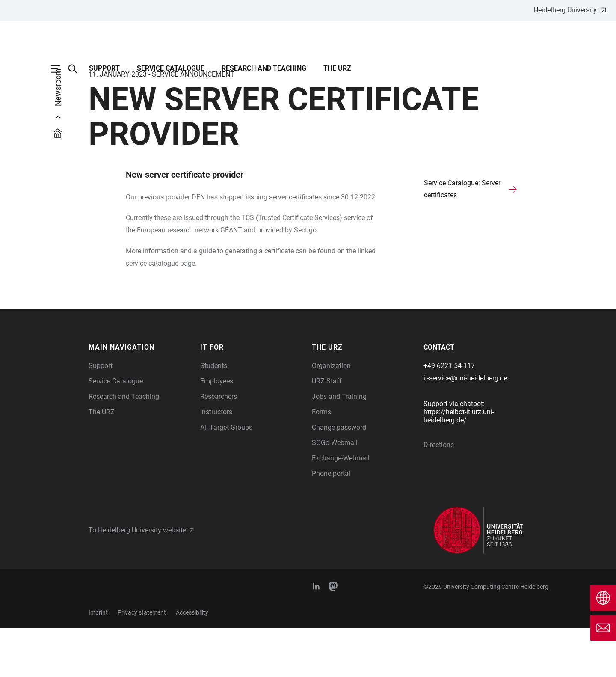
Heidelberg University (565, 10)
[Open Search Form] (77, 69)
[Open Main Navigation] (60, 69)
